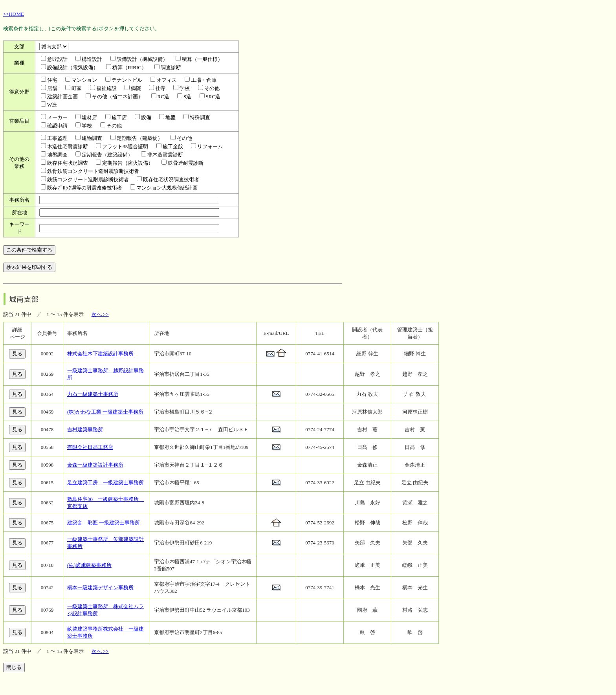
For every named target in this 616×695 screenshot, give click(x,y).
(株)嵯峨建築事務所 (89, 565)
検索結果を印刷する (29, 267)
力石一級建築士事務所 (93, 394)
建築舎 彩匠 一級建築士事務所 (104, 523)
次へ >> (100, 314)
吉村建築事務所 (85, 429)
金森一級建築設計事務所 (95, 465)
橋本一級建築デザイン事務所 (100, 587)
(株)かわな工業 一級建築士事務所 (105, 412)
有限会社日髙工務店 (90, 447)
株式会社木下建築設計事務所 (100, 354)
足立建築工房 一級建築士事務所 (105, 483)
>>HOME (14, 14)
